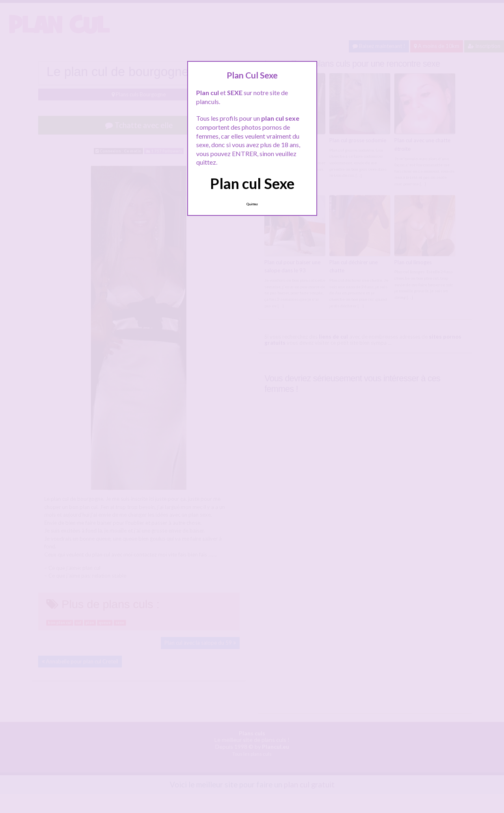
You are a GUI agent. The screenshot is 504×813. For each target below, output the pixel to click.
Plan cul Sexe (252, 183)
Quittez (252, 204)
